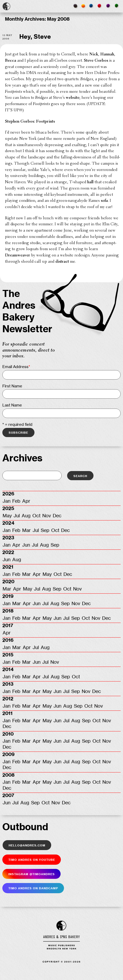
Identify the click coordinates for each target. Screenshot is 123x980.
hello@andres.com (27, 845)
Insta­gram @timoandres (32, 874)
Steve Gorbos (96, 61)
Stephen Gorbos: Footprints (30, 122)
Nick (94, 54)
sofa (104, 201)
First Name (12, 386)
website (73, 98)
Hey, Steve (35, 37)
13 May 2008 (7, 37)
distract (62, 262)
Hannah (107, 54)
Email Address (16, 367)
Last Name (12, 405)
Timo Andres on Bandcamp (33, 888)
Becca (11, 61)
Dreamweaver (17, 255)
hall (90, 182)
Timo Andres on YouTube (32, 859)
